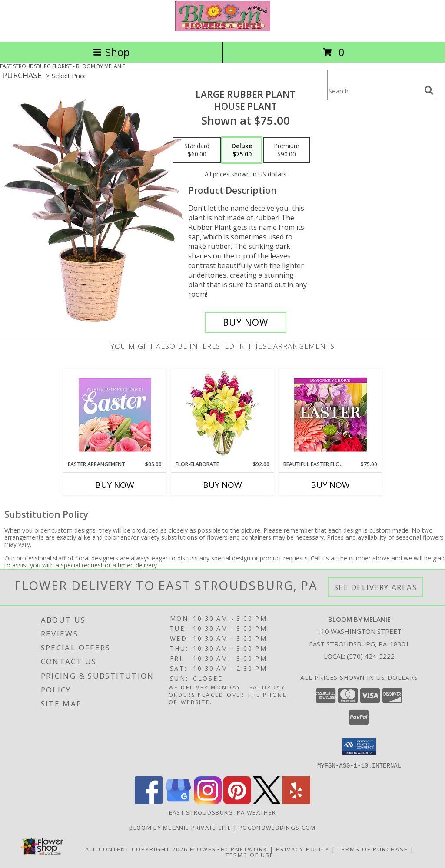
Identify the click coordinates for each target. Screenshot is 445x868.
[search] (429, 90)
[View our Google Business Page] (178, 801)
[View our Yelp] (296, 801)
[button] (359, 747)
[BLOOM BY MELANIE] (223, 29)
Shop (111, 52)
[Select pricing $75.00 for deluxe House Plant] (242, 150)
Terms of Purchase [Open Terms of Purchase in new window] (373, 849)
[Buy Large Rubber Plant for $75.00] (246, 322)
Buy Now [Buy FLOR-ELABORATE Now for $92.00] (222, 485)
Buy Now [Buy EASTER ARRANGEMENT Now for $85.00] (115, 485)
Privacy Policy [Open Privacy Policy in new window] (303, 849)
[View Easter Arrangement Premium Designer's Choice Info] (115, 415)
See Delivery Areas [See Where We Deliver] (376, 587)
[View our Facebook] (149, 801)
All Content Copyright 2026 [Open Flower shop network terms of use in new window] (136, 849)
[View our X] (267, 801)
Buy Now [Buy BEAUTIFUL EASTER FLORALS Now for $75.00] (330, 485)
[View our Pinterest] (237, 801)
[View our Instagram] (208, 801)
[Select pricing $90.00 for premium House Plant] (287, 150)
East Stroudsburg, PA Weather (222, 812)
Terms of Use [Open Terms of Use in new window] (250, 855)
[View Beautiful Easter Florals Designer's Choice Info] (330, 415)
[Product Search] (374, 91)
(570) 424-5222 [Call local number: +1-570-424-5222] (371, 656)
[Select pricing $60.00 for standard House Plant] (197, 150)
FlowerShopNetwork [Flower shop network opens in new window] (229, 849)
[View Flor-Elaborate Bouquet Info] (223, 415)
